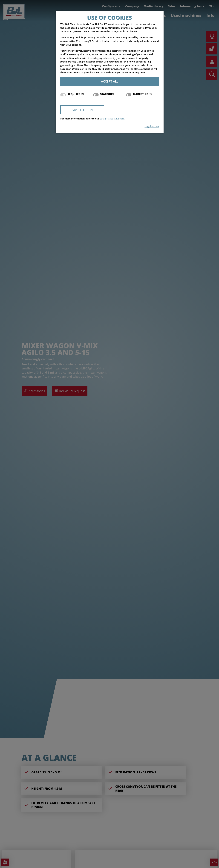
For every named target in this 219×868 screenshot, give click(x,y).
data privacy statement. (112, 119)
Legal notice (152, 126)
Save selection (82, 110)
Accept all (110, 81)
